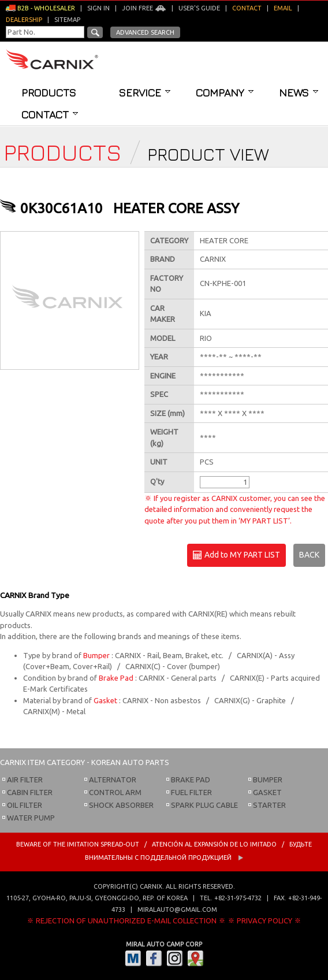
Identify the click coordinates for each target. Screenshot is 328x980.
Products (49, 92)
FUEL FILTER (191, 792)
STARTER (269, 805)
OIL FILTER (25, 805)
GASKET (267, 792)
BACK (309, 555)
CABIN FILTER (30, 792)
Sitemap (67, 20)
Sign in (98, 8)
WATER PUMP (31, 818)
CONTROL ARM (115, 792)
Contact (50, 114)
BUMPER (268, 779)
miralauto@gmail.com (177, 910)
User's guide (199, 8)
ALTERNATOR (113, 779)
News (299, 92)
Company (225, 92)
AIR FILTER (25, 779)
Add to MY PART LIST (236, 555)
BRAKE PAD (191, 779)
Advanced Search (145, 32)
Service (145, 92)
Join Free (144, 8)
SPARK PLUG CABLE (204, 805)
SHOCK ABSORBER (121, 805)
